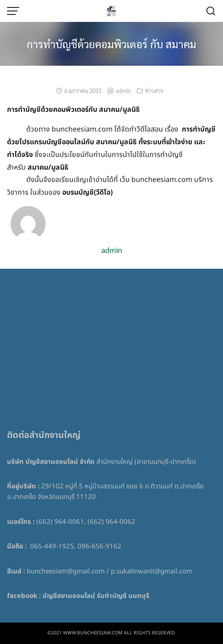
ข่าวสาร (154, 91)
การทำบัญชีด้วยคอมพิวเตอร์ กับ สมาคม (111, 44)
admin (123, 91)
